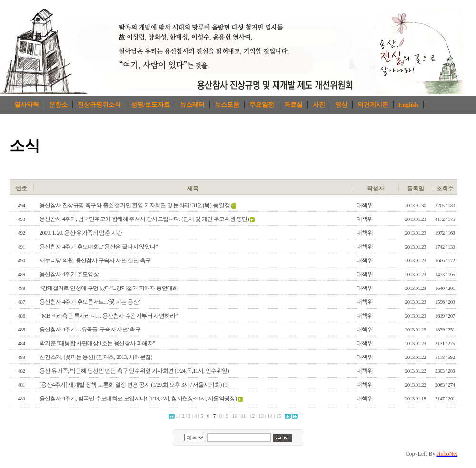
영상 (341, 105)
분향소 (58, 105)
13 (261, 416)
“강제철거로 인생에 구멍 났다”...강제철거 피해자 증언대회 (109, 288)
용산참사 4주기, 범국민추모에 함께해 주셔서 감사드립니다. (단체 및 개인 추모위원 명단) (144, 219)
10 (234, 416)
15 (279, 416)
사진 (319, 105)
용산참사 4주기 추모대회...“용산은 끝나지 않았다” (99, 247)
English (408, 105)
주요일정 (262, 105)
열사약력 (27, 105)
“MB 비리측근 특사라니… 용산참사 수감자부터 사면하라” (109, 316)
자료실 (293, 105)
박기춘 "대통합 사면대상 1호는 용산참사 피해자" (97, 343)
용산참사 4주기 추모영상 (69, 274)
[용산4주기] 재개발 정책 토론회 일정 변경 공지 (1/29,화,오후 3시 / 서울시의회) (131, 385)
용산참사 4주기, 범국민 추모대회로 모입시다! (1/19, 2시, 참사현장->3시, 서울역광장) (138, 398)
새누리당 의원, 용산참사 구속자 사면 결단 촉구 (95, 260)
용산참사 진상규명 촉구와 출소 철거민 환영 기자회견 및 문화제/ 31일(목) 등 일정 (135, 205)
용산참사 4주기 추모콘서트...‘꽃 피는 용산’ (90, 302)
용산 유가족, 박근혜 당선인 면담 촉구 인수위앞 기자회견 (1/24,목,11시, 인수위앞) (134, 371)
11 (243, 416)
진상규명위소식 (99, 105)
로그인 (436, 172)
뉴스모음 (227, 105)
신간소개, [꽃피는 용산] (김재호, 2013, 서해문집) (96, 357)
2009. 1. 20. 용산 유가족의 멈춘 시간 (81, 233)
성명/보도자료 (150, 105)
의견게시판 (373, 105)
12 (252, 416)
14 (270, 416)
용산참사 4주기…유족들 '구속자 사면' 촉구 (90, 329)
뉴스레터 (192, 105)
